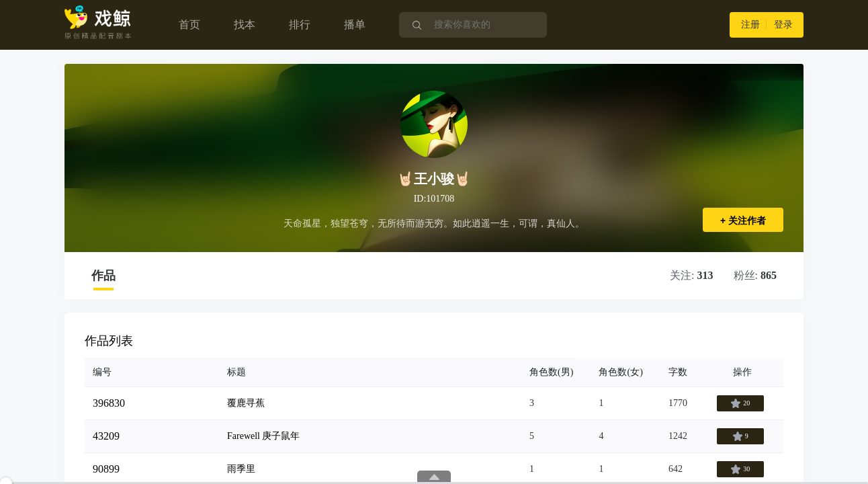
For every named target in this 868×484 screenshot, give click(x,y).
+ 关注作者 (743, 220)
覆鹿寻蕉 (246, 403)
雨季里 (241, 469)
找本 (245, 25)
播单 (355, 25)
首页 (189, 25)
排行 (300, 25)
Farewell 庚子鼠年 (263, 436)
